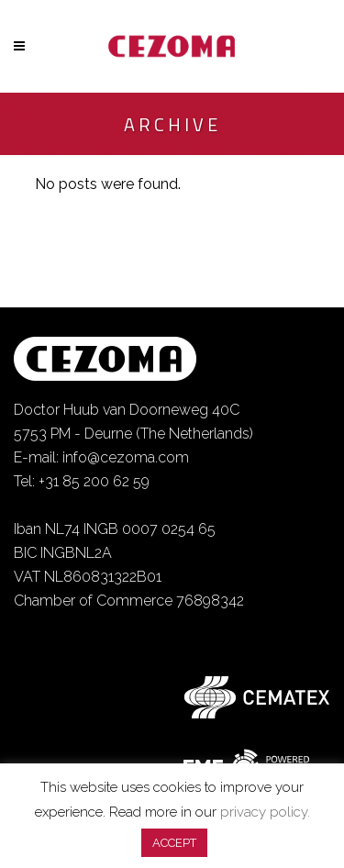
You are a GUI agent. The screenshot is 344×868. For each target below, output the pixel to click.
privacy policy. (265, 812)
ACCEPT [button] (174, 843)
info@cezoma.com (126, 457)
